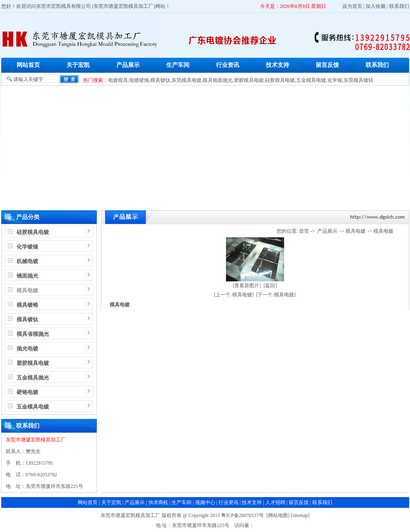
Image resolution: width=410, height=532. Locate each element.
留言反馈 (327, 65)
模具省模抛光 (33, 334)
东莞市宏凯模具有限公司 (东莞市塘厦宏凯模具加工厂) (96, 6)
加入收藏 (376, 6)
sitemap (300, 515)
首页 (304, 231)
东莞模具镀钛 (358, 80)
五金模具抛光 (33, 378)
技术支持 (277, 65)
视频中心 (205, 502)
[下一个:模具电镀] (276, 295)
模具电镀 (27, 290)
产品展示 (128, 65)
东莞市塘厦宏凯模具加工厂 (36, 440)
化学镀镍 (27, 247)
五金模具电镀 (311, 80)
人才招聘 (275, 502)
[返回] (270, 286)
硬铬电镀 (27, 392)
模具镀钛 (160, 80)
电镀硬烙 (139, 80)
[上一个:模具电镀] (234, 295)
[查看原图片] (247, 286)
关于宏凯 (78, 65)
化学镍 (335, 80)
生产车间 (178, 65)
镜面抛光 (27, 276)
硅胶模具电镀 (280, 80)
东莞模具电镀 (187, 80)
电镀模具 (118, 80)
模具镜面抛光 (218, 80)
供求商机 (158, 502)
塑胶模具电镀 (249, 80)
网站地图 (278, 515)
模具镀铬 (27, 305)
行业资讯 (228, 65)
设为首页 (352, 6)
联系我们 (399, 6)
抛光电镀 (27, 349)
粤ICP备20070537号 (242, 515)
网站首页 (28, 65)
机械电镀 (27, 261)
